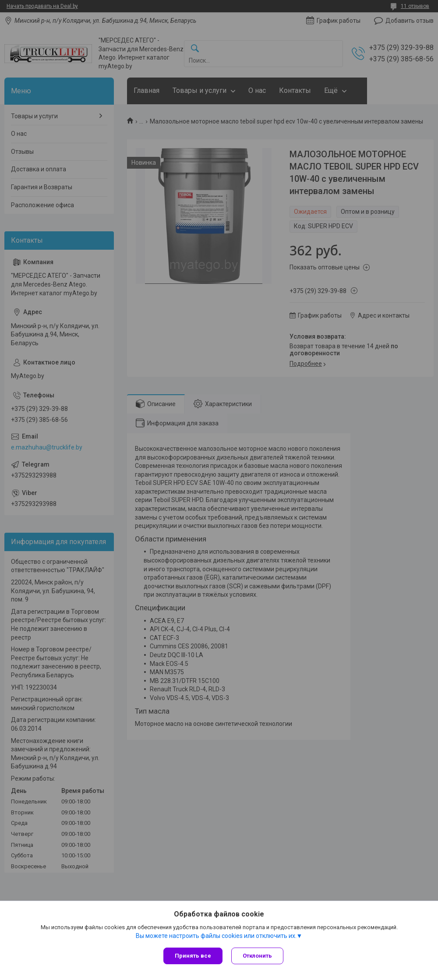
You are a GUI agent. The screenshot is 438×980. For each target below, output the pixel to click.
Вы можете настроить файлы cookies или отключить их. (216, 936)
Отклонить (257, 956)
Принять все (193, 956)
